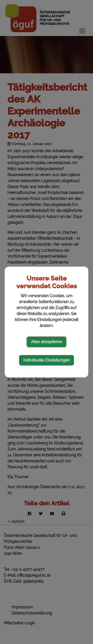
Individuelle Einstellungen (46, 360)
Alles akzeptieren (46, 342)
